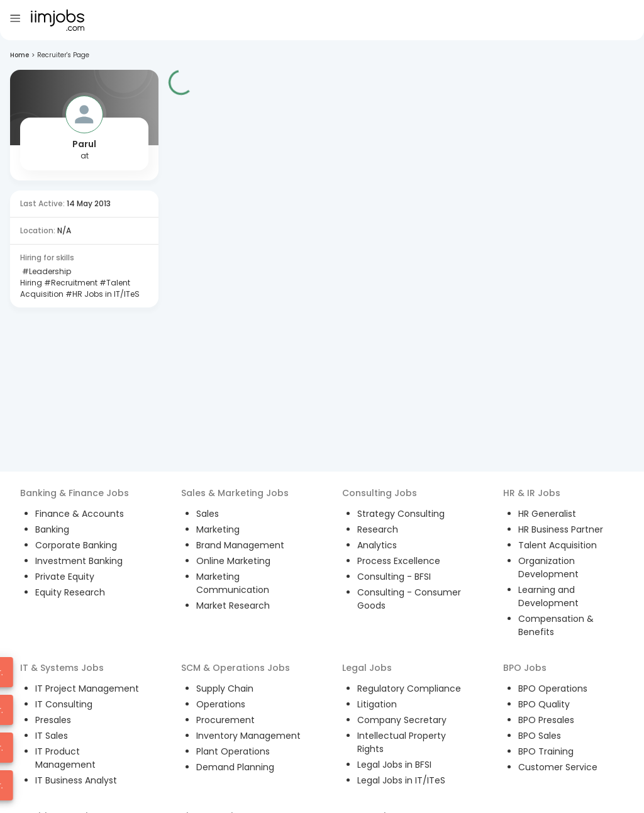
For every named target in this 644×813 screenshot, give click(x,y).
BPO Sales (540, 736)
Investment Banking (79, 561)
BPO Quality (544, 704)
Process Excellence (399, 561)
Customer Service (558, 767)
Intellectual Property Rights (402, 742)
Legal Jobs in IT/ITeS (401, 780)
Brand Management (240, 545)
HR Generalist (547, 514)
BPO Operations (553, 689)
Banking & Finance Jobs (75, 493)
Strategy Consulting (401, 514)
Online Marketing (233, 561)
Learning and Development (548, 596)
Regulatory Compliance (409, 689)
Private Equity (65, 577)
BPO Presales (546, 720)
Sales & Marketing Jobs (235, 493)
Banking (52, 529)
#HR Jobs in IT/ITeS (102, 294)
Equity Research (70, 592)
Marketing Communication (233, 583)
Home (19, 55)
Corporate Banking (76, 545)
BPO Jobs (525, 668)
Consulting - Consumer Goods (409, 599)
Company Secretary (402, 720)
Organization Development (548, 567)
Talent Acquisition (558, 545)
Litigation (377, 704)
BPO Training (546, 751)
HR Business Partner (561, 529)
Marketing (218, 529)
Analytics (377, 545)
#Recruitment (70, 283)
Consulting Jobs (380, 493)
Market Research (233, 606)
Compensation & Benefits (556, 625)
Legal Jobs (367, 668)
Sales (208, 514)
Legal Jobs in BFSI (394, 765)
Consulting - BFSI (394, 577)
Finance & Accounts (80, 514)
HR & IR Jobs (532, 493)
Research (378, 529)
